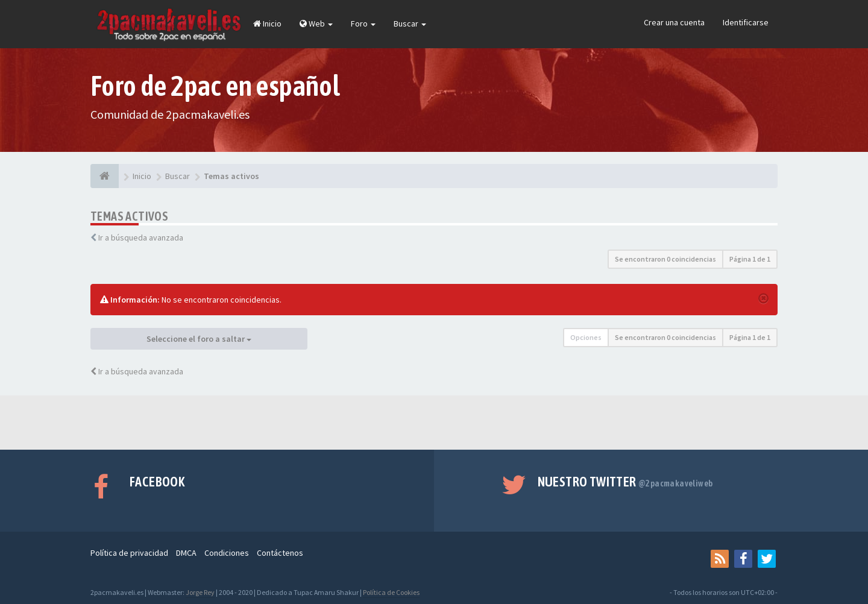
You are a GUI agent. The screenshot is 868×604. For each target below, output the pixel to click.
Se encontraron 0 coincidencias (665, 259)
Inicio (267, 24)
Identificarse (746, 22)
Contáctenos (280, 553)
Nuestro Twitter (625, 482)
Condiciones (227, 553)
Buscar (410, 24)
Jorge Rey (200, 592)
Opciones (586, 337)
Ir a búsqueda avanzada (141, 238)
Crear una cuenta (674, 22)
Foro (363, 24)
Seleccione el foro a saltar (199, 339)
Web (316, 24)
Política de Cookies (391, 592)
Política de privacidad (129, 553)
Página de (750, 259)
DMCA (186, 553)
